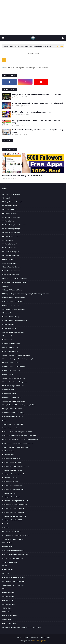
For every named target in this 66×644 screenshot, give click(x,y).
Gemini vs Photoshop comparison (16, 382)
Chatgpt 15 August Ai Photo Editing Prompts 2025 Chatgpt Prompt (26, 294)
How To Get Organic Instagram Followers (18, 432)
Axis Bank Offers (9, 259)
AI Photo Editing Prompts (12, 232)
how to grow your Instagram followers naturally (20, 439)
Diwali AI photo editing (11, 317)
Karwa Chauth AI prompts (12, 531)
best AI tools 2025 (10, 263)
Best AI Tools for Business (12, 267)
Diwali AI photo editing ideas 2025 (15, 321)
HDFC (5, 420)
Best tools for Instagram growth (15, 282)
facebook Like (8, 336)
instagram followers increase (14, 489)
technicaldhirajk (9, 604)
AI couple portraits (10, 210)
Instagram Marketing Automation (15, 505)
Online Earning (8, 547)
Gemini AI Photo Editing (11, 363)
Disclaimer (35, 637)
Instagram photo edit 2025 (13, 520)
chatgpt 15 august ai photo (13, 290)
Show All (60, 46)
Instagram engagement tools (14, 474)
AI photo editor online (11, 248)
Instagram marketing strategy (14, 512)
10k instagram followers (12, 194)
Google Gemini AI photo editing (14, 401)
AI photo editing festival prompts (15, 225)
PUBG (5, 566)
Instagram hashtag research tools (16, 501)
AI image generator (10, 213)
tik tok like (7, 612)
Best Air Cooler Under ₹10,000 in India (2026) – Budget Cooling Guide (38, 131)
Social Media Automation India (14, 581)
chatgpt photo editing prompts (14, 298)
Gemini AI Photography (11, 370)
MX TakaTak (7, 543)
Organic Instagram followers (14, 551)
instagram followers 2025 (12, 485)
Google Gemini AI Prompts (13, 409)
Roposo (6, 574)
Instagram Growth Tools (12, 497)
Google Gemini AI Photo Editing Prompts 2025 (19, 405)
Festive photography (11, 351)
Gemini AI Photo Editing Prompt (14, 367)
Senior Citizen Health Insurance (14, 577)
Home (19, 637)
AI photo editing (9, 221)
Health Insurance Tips (11, 428)
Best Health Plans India (11, 275)
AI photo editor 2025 (10, 244)
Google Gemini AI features (13, 397)
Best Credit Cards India (11, 271)
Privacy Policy (46, 637)
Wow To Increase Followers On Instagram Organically (22, 627)
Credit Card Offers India (12, 305)
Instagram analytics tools (12, 462)
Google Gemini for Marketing (14, 413)
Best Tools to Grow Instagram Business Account (32, 112)
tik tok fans (7, 608)
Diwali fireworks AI (10, 328)
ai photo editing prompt (11, 229)
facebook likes (9, 340)
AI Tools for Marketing (11, 255)
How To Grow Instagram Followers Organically (20, 436)
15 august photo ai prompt (12, 202)
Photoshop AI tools (10, 562)
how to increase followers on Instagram (18, 443)
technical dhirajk (9, 597)
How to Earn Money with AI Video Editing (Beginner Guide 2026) (38, 103)
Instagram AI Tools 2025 (12, 459)
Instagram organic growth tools (15, 516)
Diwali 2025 (7, 313)
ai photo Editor (8, 240)
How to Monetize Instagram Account (16, 447)
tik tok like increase (10, 616)
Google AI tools (9, 390)
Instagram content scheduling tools (16, 466)
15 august (7, 198)
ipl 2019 (6, 524)
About (26, 637)
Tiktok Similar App (9, 623)
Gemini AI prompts (10, 374)
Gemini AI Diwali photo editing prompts (17, 355)
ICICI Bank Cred (9, 451)
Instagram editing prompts (13, 470)
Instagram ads (8, 455)
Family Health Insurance (12, 344)
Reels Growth (8, 570)
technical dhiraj (9, 593)
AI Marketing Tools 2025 (12, 217)
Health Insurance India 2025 (13, 424)
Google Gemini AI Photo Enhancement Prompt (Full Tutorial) (37, 94)
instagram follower (10, 478)
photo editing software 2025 (13, 558)
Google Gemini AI (9, 393)
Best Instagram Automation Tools (15, 278)
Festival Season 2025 (11, 347)
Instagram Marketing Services (14, 508)
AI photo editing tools (11, 236)
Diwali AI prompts (9, 324)
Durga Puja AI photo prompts (13, 332)
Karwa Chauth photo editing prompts (16, 535)
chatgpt (6, 286)
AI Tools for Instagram (11, 252)
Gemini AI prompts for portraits (14, 378)
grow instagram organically (13, 416)
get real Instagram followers (14, 386)
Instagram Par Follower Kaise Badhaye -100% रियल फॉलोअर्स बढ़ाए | (36, 122)
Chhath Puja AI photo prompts (14, 301)
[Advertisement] (33, 18)
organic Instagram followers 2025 (15, 554)
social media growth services (14, 585)
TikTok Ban (7, 620)
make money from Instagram (14, 539)
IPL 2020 (6, 528)
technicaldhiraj (9, 600)
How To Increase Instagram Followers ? (22, 175)
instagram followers (10, 482)
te (4, 589)
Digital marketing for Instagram (14, 309)
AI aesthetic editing (10, 206)
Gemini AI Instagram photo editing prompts (18, 359)
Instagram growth (10, 493)
